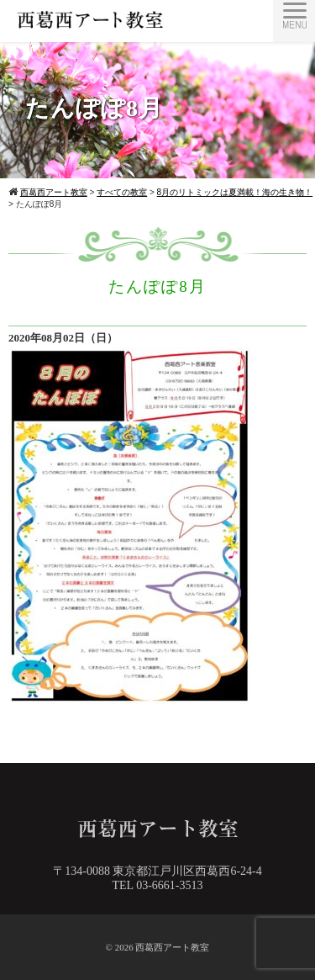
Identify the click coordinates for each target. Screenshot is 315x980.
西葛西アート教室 (172, 947)
